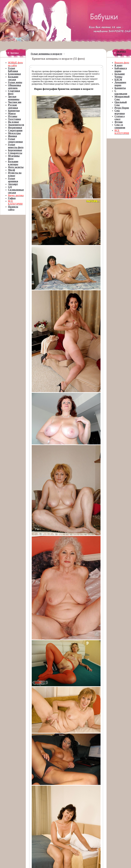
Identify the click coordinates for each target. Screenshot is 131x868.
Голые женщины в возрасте (46, 54)
